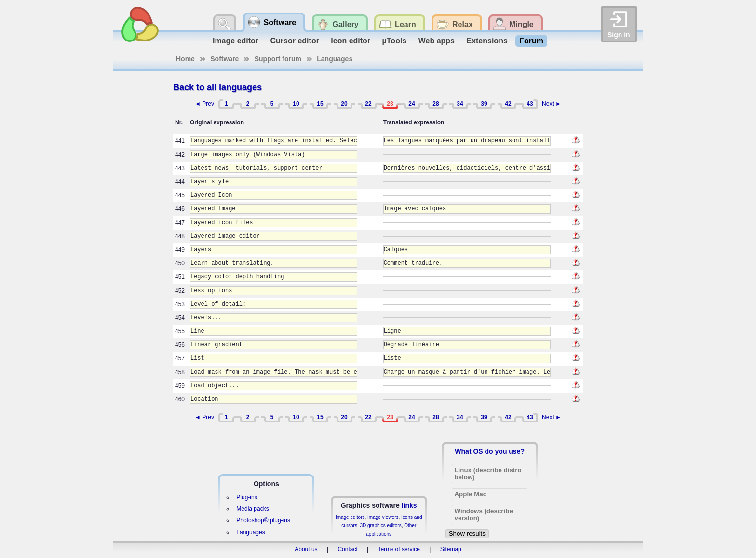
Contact (347, 549)
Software (224, 59)
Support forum (278, 59)
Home (185, 59)
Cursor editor (295, 41)
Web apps (437, 41)
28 (436, 104)
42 (508, 104)
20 (344, 104)
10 (296, 104)
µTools (395, 41)
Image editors (350, 517)
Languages (335, 59)
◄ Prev (204, 104)
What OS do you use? (490, 451)
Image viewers (383, 517)
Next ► (552, 104)
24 (412, 104)
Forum (531, 41)
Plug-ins (247, 497)
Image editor (236, 41)
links (409, 505)
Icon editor (351, 41)
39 (484, 104)
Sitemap (451, 549)
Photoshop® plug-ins (263, 520)
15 (320, 104)
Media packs (252, 509)
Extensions (487, 41)
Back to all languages (217, 87)
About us (306, 549)
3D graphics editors (380, 525)
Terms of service (399, 549)
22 (368, 104)
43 (530, 104)
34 (460, 104)
